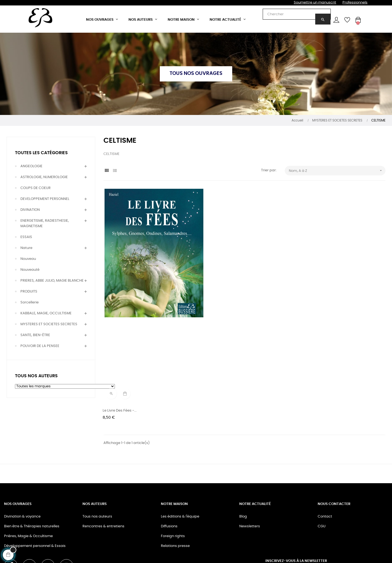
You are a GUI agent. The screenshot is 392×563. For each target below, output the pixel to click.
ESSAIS (26, 237)
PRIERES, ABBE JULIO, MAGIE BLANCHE (52, 281)
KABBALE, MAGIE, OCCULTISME (46, 313)
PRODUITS (29, 292)
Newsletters (250, 477)
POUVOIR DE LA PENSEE (40, 346)
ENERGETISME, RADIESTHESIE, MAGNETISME (45, 223)
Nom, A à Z (337, 171)
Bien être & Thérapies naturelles (32, 477)
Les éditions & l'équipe (180, 467)
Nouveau (28, 259)
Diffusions (169, 477)
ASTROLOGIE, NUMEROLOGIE (44, 177)
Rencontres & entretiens (103, 477)
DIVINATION (30, 210)
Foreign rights (173, 486)
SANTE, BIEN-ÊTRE (35, 335)
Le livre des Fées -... (120, 308)
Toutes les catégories (41, 153)
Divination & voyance (22, 467)
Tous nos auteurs (97, 467)
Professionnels (355, 3)
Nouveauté (30, 270)
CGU (322, 477)
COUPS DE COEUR (36, 188)
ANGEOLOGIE (31, 166)
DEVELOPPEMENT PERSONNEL (45, 199)
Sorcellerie (30, 302)
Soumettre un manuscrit (315, 3)
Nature (26, 248)
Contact (325, 467)
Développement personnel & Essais (35, 496)
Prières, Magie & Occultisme (28, 486)
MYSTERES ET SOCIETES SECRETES (49, 324)
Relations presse (175, 496)
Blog (243, 467)
